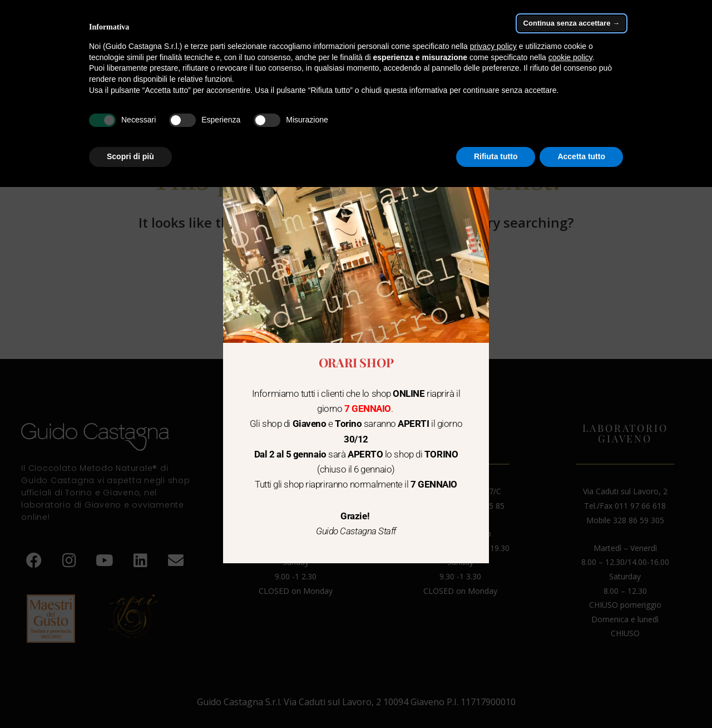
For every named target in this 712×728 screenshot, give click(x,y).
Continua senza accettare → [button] (572, 23)
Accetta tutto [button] (581, 156)
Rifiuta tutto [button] (496, 156)
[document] (356, 364)
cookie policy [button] (570, 57)
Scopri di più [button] (130, 156)
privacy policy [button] (493, 46)
